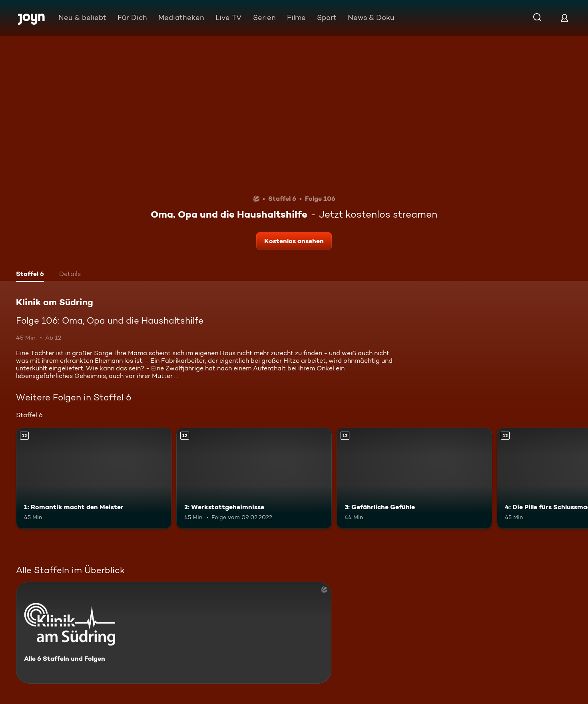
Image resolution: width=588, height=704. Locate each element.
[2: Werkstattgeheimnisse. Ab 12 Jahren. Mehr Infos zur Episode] (254, 478)
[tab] (30, 275)
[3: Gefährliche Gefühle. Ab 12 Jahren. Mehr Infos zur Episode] (414, 478)
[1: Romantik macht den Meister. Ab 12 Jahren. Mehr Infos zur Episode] (94, 478)
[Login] (564, 18)
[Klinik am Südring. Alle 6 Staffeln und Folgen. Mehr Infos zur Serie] (174, 633)
